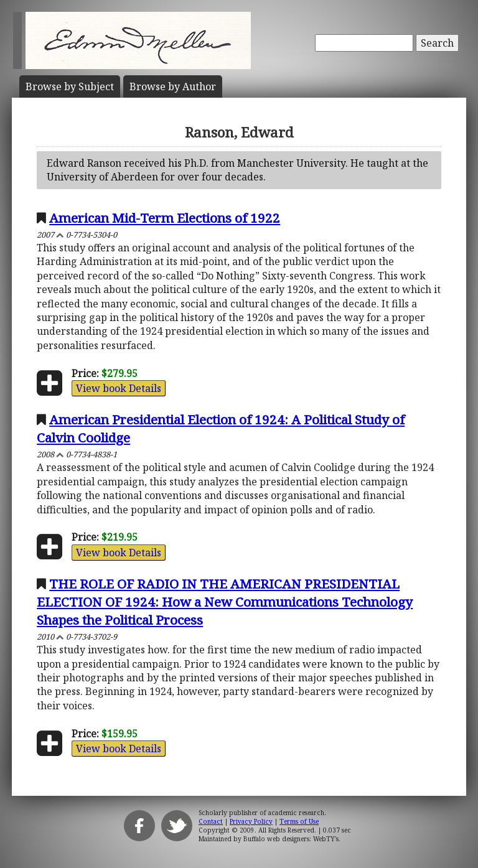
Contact (211, 821)
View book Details (119, 388)
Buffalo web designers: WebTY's (291, 839)
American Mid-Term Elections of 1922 (165, 218)
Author (173, 86)
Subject (70, 86)
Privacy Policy (251, 821)
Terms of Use (299, 821)
